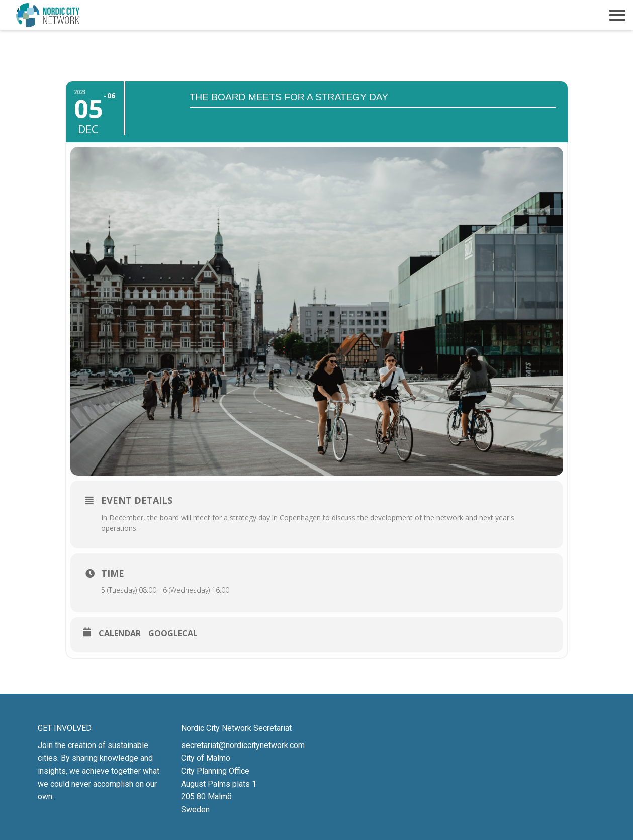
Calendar (120, 634)
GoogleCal (173, 634)
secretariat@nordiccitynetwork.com (243, 745)
